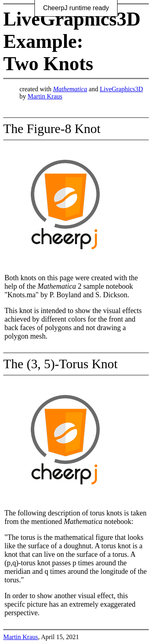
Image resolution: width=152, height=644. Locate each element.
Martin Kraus (45, 96)
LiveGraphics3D (121, 89)
